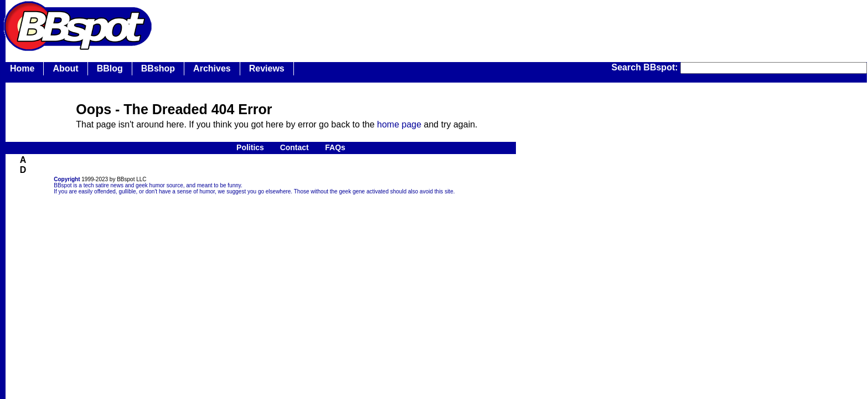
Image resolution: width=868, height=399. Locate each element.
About (65, 68)
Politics (250, 147)
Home (22, 68)
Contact (294, 147)
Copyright (67, 179)
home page (399, 124)
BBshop (158, 68)
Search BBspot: (646, 67)
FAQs (335, 147)
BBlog (110, 68)
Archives (212, 68)
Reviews (267, 68)
